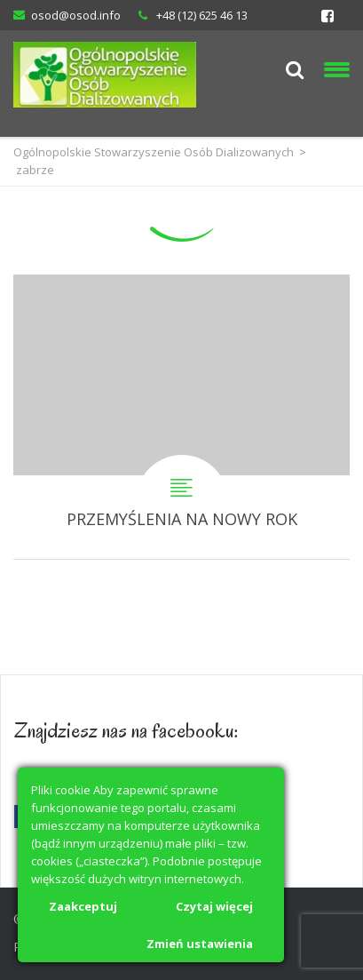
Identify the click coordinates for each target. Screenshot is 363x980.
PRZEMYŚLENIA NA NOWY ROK (181, 417)
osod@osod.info (76, 15)
